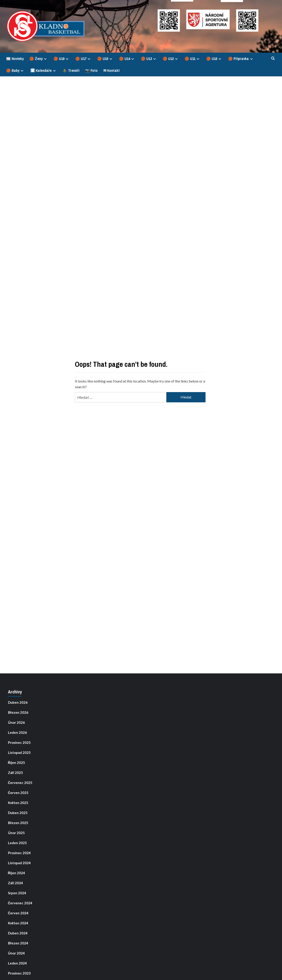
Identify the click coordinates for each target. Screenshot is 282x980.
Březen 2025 (18, 823)
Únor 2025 (16, 833)
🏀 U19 (62, 59)
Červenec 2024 (20, 903)
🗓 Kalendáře (44, 70)
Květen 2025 (18, 803)
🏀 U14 (127, 59)
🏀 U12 (171, 59)
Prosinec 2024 (19, 853)
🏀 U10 (214, 59)
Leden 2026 (17, 732)
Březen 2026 (18, 712)
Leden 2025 (17, 843)
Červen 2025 (18, 793)
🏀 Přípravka (241, 59)
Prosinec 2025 (19, 742)
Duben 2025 (18, 813)
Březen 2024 (18, 943)
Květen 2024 (18, 923)
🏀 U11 (193, 59)
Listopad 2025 (19, 752)
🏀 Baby (15, 70)
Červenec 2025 (20, 783)
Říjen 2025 (17, 763)
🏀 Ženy (39, 59)
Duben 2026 (18, 702)
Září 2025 (16, 773)
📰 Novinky (15, 59)
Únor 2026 (16, 722)
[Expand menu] (45, 59)
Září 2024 (16, 883)
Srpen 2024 (17, 893)
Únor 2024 (16, 953)
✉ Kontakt (112, 70)
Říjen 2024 (17, 873)
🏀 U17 (83, 59)
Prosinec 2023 (19, 973)
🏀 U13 (149, 59)
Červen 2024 (18, 913)
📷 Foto (91, 70)
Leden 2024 (17, 963)
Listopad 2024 (19, 863)
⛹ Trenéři (71, 70)
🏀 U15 (105, 59)
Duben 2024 (18, 933)
